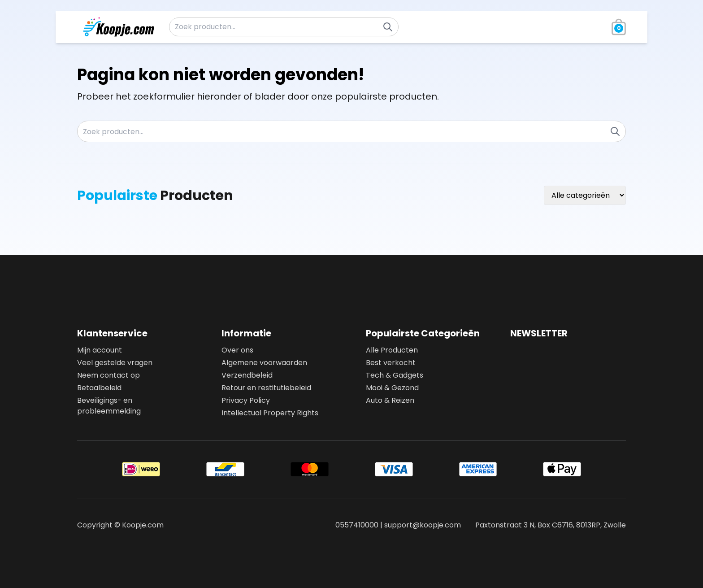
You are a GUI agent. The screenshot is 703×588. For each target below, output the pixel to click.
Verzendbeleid (247, 375)
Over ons (237, 350)
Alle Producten (392, 350)
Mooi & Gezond (392, 388)
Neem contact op (108, 375)
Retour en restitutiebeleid (266, 388)
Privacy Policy (246, 400)
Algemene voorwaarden (264, 363)
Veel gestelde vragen (115, 363)
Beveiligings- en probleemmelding (109, 406)
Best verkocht (391, 363)
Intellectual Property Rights (270, 413)
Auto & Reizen (390, 400)
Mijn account (100, 350)
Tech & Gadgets (395, 375)
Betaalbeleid (99, 388)
